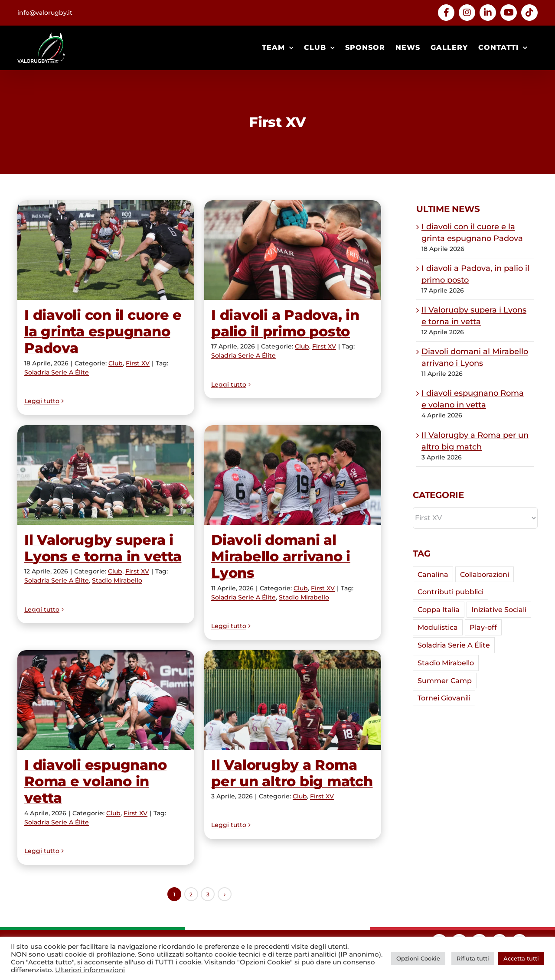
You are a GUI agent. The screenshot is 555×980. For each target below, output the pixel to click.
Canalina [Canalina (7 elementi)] (433, 574)
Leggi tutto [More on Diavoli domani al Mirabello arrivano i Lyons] (229, 626)
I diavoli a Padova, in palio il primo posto (285, 323)
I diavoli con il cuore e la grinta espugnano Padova (103, 332)
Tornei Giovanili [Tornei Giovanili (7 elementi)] (444, 698)
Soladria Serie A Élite (57, 372)
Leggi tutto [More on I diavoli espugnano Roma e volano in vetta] (42, 851)
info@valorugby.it (45, 13)
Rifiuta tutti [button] (473, 958)
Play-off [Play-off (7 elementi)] (483, 627)
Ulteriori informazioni (90, 970)
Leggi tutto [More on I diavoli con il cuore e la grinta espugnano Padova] (42, 401)
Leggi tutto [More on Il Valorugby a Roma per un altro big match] (229, 851)
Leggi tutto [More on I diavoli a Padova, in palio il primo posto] (229, 401)
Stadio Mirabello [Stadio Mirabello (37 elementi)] (446, 663)
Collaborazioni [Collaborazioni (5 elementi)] (485, 574)
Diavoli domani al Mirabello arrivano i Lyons (281, 557)
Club (116, 363)
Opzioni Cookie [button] (418, 958)
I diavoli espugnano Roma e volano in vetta (95, 781)
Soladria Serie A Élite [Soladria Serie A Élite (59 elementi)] (454, 645)
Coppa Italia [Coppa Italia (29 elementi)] (439, 609)
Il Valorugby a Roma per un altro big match (292, 773)
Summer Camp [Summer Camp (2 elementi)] (445, 680)
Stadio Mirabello (117, 580)
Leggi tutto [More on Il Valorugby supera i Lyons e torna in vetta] (42, 626)
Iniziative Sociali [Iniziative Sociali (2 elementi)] (499, 609)
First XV (138, 363)
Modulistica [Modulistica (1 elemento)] (438, 627)
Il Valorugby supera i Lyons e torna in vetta (103, 548)
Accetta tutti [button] (521, 958)
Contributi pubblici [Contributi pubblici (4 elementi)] (451, 592)
